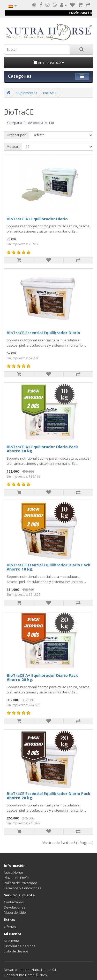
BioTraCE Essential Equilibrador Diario (43, 333)
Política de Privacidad (21, 883)
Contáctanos (14, 902)
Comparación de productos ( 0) (30, 123)
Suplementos (27, 93)
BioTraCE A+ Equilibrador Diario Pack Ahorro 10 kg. (42, 449)
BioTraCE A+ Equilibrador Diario (37, 219)
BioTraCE (50, 93)
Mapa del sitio (15, 912)
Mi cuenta (12, 941)
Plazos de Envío (16, 878)
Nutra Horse (13, 872)
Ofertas (10, 927)
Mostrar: (13, 147)
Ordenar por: (17, 135)
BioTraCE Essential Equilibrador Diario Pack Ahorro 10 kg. (48, 567)
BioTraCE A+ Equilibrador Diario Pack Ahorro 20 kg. (42, 677)
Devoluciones (15, 907)
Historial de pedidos (20, 946)
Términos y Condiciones (23, 888)
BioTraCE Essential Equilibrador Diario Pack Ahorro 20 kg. (48, 796)
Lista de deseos (16, 951)
